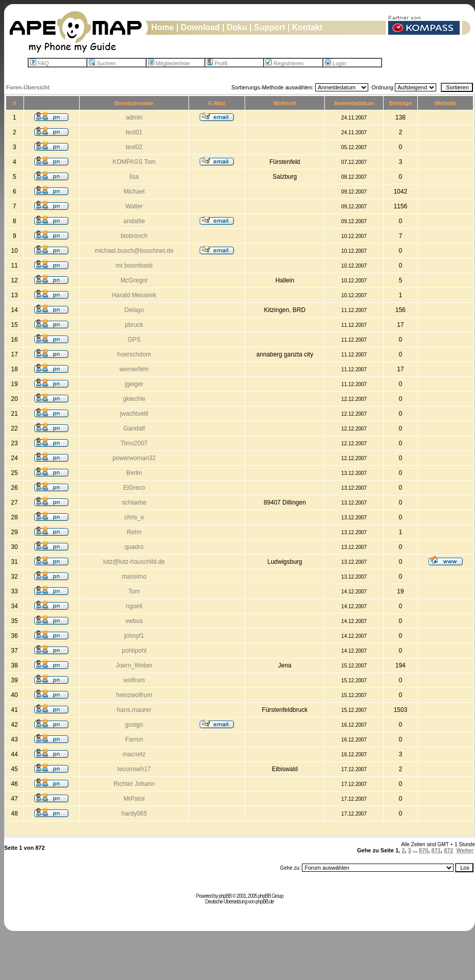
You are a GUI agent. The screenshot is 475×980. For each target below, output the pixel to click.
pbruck (134, 325)
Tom (134, 591)
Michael (134, 192)
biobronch (134, 236)
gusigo (134, 725)
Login (336, 63)
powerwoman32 (134, 458)
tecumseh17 (134, 769)
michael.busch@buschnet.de (134, 251)
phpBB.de (265, 902)
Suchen (102, 63)
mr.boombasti (134, 266)
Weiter (465, 850)
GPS (134, 340)
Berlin (134, 473)
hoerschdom (134, 354)
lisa (134, 177)
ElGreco (134, 488)
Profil (217, 63)
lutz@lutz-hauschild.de (134, 562)
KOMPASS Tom (134, 162)
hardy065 (134, 814)
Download (200, 27)
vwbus (134, 621)
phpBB (225, 896)
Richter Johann (134, 784)
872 (448, 850)
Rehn (134, 532)
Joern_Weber (134, 665)
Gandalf (134, 428)
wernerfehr (134, 369)
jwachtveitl (134, 414)
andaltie (134, 221)
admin (134, 117)
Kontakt (307, 27)
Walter (134, 206)
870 (423, 850)
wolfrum (134, 680)
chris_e (134, 517)
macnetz (134, 754)
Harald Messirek (134, 295)
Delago (134, 310)
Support (269, 27)
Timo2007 (134, 443)
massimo (134, 577)
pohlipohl (134, 651)
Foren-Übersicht (28, 87)
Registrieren (284, 63)
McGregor (134, 280)
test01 (134, 132)
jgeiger (134, 384)
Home (162, 27)
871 (436, 850)
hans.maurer (134, 710)
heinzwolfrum (134, 695)
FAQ (40, 63)
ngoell (134, 606)
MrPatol (134, 799)
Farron (134, 739)
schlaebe (134, 503)
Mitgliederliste (169, 63)
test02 (134, 147)
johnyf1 (134, 636)
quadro (134, 547)
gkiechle (134, 399)
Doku (237, 27)
